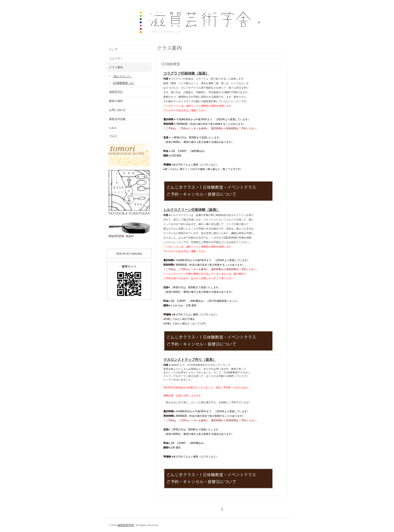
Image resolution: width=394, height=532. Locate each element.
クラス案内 (116, 67)
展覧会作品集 (117, 119)
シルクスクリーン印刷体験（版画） (191, 210)
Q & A (113, 128)
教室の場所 (116, 101)
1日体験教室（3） (124, 83)
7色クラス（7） (122, 76)
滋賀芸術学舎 (126, 525)
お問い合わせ (117, 110)
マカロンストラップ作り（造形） (190, 360)
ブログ (113, 136)
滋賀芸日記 (116, 92)
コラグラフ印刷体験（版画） (186, 73)
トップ (113, 49)
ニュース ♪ (116, 58)
